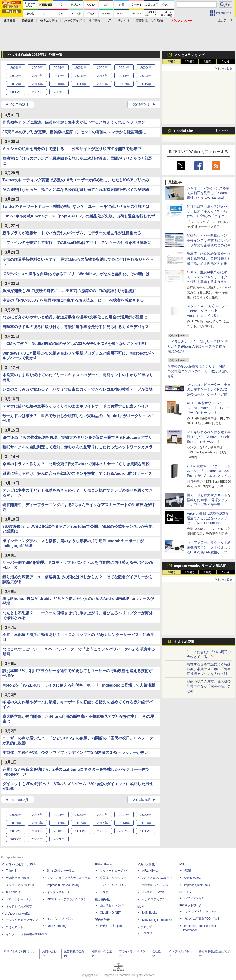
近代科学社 (102, 920)
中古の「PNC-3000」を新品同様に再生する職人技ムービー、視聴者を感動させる (73, 300)
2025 (37, 68)
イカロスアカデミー (155, 899)
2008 (102, 84)
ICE (182, 865)
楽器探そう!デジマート (115, 878)
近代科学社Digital (111, 926)
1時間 (172, 61)
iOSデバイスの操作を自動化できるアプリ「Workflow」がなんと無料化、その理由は (76, 274)
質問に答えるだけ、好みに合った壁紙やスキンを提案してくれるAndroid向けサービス (77, 474)
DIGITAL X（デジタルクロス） (67, 899)
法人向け (124, 21)
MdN (140, 907)
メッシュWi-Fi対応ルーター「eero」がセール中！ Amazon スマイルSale (208, 311)
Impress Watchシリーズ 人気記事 (200, 566)
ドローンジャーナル (19, 899)
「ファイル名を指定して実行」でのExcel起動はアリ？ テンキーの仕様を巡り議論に (77, 243)
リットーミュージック (114, 871)
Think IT (11, 871)
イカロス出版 (146, 865)
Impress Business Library (63, 885)
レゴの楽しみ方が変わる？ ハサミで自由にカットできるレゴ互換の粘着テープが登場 (78, 389)
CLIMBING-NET (110, 913)
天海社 (189, 871)
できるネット (15, 927)
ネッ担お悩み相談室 (19, 907)
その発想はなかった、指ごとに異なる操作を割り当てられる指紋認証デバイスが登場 (76, 190)
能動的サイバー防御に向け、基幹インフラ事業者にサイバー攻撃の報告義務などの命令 (209, 240)
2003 (59, 92)
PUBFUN (185, 892)
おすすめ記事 (184, 642)
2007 (124, 84)
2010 (59, 84)
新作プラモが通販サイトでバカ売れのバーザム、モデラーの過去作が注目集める (72, 233)
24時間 (189, 61)
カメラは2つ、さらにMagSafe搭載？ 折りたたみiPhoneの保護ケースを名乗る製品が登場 (198, 346)
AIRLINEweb (150, 871)
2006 (146, 84)
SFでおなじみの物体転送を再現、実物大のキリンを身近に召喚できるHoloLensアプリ (77, 437)
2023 (81, 68)
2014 (124, 76)
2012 (16, 84)
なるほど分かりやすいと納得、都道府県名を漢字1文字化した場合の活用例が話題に (75, 317)
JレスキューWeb (153, 892)
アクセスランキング (189, 55)
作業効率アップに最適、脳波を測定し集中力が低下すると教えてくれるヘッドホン (74, 122)
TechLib (147, 933)
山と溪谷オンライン (113, 905)
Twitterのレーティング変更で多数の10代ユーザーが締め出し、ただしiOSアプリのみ (76, 180)
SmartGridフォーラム (61, 871)
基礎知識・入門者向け (151, 21)
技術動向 (94, 21)
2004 (37, 92)
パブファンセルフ (196, 898)
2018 (37, 76)
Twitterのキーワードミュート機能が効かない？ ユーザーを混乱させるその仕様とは (76, 207)
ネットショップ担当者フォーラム (69, 878)
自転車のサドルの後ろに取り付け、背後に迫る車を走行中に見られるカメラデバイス (76, 327)
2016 (81, 76)
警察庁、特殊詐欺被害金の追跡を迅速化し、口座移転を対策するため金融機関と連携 (209, 259)
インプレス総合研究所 (20, 885)
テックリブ (144, 927)
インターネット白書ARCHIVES (26, 934)
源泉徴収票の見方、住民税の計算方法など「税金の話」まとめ (209, 686)
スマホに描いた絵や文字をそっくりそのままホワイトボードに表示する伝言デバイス (76, 406)
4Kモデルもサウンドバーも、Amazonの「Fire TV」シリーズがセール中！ (209, 408)
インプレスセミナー (60, 892)
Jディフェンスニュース (157, 878)
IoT (109, 21)
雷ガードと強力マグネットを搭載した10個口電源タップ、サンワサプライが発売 (209, 500)
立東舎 (104, 892)
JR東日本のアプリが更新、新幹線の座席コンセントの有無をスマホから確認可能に (74, 132)
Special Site (184, 131)
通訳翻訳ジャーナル (155, 885)
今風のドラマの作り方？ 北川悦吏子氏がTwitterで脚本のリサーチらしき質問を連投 (76, 464)
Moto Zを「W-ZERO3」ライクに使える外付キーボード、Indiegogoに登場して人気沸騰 (79, 685)
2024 (59, 68)
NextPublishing (57, 926)
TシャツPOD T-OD (113, 885)
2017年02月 (19, 105)
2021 (124, 68)
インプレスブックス (60, 919)
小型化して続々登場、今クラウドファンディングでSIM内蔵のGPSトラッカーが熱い (75, 753)
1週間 (208, 61)
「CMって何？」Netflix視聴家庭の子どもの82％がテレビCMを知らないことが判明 (74, 344)
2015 (102, 76)
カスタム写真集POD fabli (202, 919)
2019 (16, 76)
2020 (146, 68)
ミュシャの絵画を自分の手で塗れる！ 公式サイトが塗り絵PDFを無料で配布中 (72, 149)
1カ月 (226, 61)
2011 (37, 84)
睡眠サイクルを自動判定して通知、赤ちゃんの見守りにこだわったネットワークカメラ (78, 447)
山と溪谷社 (102, 899)
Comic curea (192, 878)
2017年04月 (142, 105)
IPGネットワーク (191, 905)
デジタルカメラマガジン (22, 920)
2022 (102, 68)
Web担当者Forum (17, 878)
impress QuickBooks (197, 885)
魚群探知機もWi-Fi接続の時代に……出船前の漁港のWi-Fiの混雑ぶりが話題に (70, 291)
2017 (59, 76)
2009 (81, 84)
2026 (16, 68)
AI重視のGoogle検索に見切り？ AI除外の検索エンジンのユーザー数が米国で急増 (198, 371)
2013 (146, 76)
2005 (16, 92)
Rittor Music (103, 865)
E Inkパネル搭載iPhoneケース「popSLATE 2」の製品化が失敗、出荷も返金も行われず (79, 216)
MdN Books (150, 913)
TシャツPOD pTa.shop (200, 911)
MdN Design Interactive (157, 920)
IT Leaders (13, 892)
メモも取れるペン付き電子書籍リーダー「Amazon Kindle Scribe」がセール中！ (209, 437)
